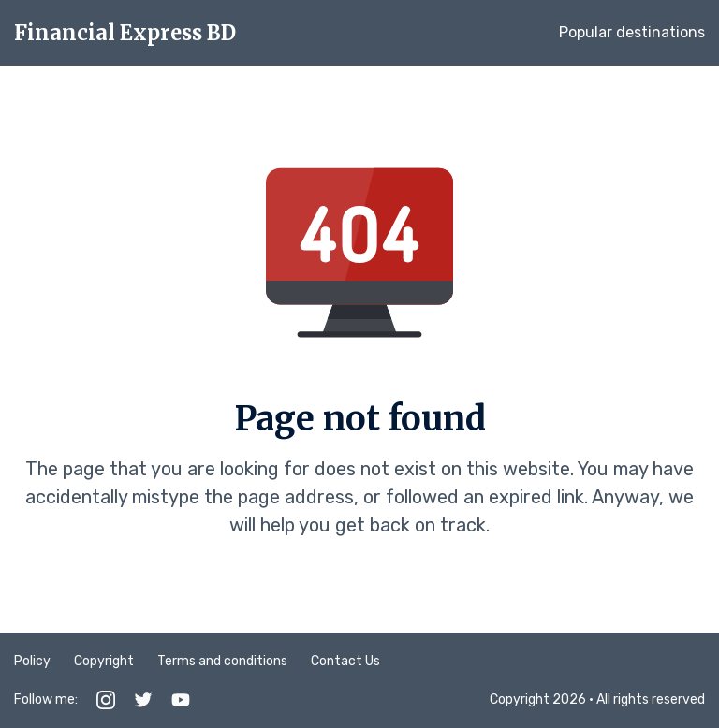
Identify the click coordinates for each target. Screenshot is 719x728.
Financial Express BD (125, 33)
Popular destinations (632, 32)
